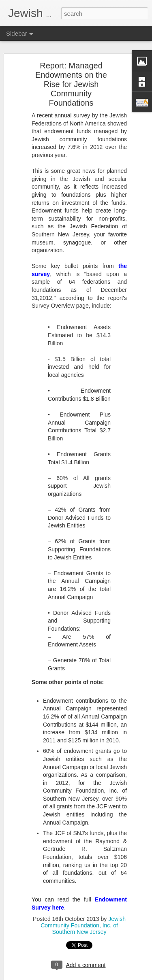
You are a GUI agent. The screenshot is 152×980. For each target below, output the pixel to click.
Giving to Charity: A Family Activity (57, 960)
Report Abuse (125, 976)
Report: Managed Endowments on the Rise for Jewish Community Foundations (71, 80)
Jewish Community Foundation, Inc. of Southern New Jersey (83, 921)
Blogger (102, 976)
